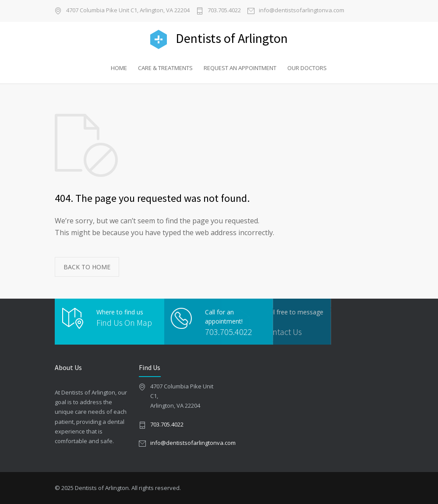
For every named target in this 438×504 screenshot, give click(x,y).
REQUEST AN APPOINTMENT (240, 68)
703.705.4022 (224, 11)
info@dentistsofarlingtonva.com (302, 11)
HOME (119, 68)
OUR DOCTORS (307, 68)
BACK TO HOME (87, 267)
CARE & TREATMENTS (165, 68)
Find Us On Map (124, 322)
